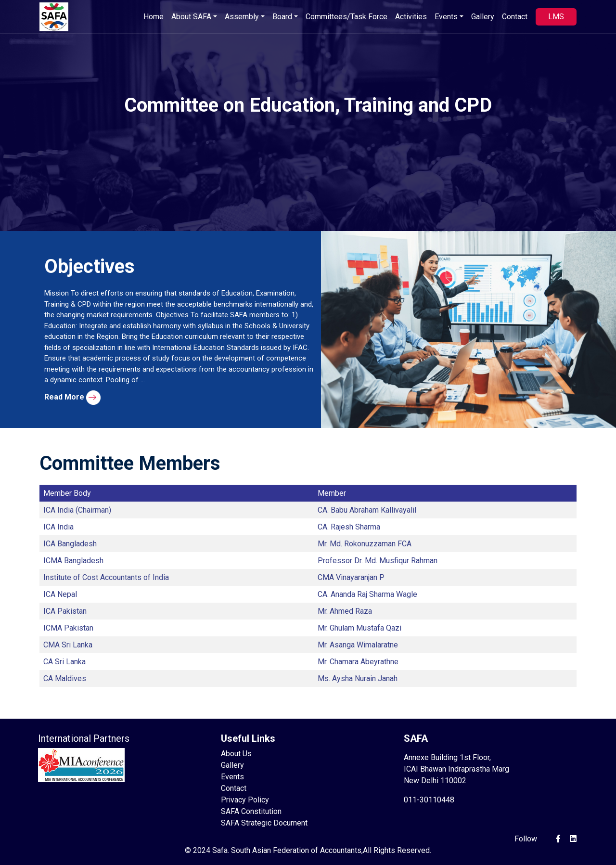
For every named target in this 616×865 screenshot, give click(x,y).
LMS (556, 17)
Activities (411, 17)
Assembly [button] (242, 17)
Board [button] (282, 17)
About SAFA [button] (191, 17)
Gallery (483, 17)
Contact (515, 17)
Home (154, 17)
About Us (236, 754)
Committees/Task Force (346, 17)
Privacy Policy (245, 800)
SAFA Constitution (251, 811)
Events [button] (446, 17)
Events (232, 777)
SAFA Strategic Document (264, 823)
